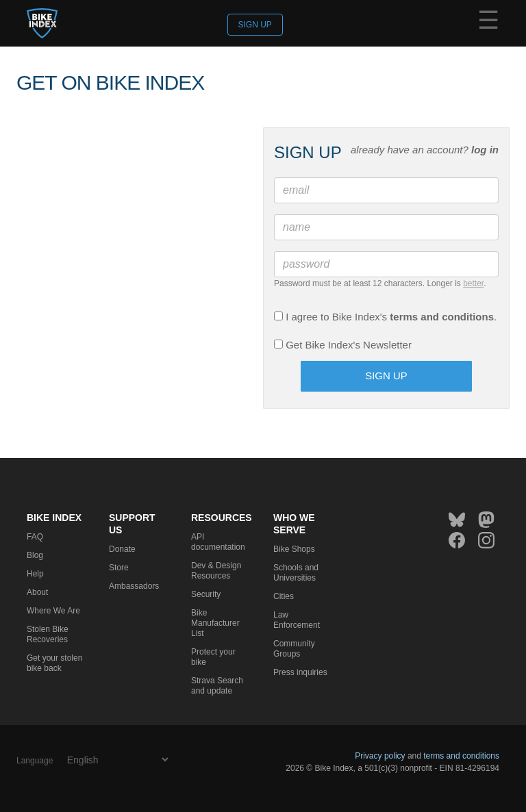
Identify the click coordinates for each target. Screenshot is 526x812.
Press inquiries (300, 672)
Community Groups (294, 649)
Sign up (255, 25)
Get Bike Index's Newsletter (343, 345)
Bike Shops (294, 549)
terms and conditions (442, 317)
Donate (122, 549)
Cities (284, 596)
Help (35, 574)
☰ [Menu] (488, 23)
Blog (35, 555)
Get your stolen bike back (54, 663)
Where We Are (53, 611)
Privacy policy (380, 756)
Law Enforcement (297, 620)
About (37, 592)
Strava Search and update (217, 686)
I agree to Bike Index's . (385, 317)
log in (485, 150)
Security (206, 594)
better (473, 283)
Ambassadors (134, 586)
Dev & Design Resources (216, 571)
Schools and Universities (296, 573)
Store (119, 568)
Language (35, 761)
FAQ (35, 537)
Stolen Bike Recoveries (48, 634)
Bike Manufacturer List (215, 623)
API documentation (218, 542)
